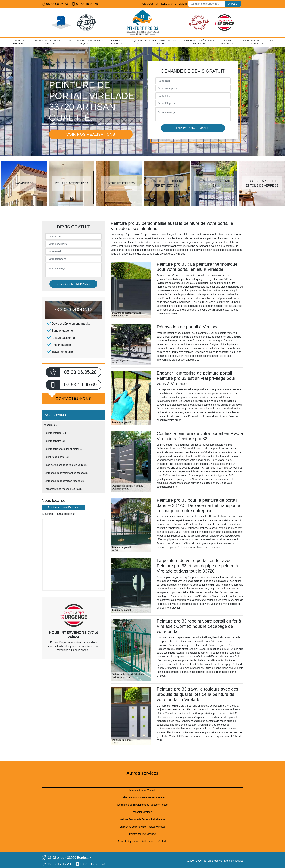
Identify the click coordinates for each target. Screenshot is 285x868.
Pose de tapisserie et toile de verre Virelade (143, 841)
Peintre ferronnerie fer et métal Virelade (143, 819)
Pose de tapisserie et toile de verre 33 (257, 42)
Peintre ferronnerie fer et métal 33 (162, 42)
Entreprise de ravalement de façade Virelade (143, 805)
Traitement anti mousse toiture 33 (49, 42)
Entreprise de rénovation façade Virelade (142, 827)
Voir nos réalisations (91, 134)
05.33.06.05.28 (55, 4)
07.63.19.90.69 (85, 4)
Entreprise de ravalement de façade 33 (86, 42)
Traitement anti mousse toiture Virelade (142, 797)
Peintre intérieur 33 (20, 42)
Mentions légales (234, 861)
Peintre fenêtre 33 (228, 42)
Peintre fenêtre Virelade (143, 834)
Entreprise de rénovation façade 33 (199, 42)
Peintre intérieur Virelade (142, 790)
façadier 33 (136, 42)
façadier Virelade (143, 812)
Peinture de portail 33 (117, 42)
